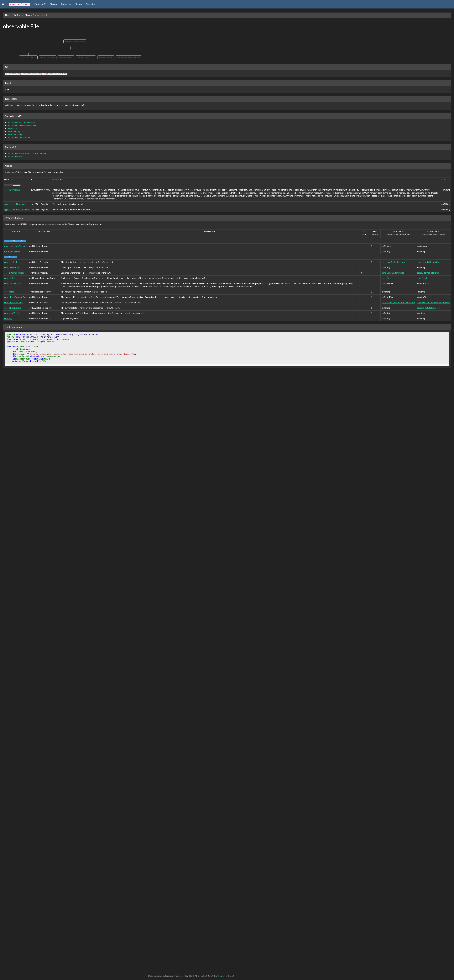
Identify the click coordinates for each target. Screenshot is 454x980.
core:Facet (387, 278)
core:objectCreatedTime (15, 297)
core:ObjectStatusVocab (428, 308)
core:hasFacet (11, 278)
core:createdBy (11, 262)
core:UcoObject (15, 131)
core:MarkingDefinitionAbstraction (398, 302)
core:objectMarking (13, 302)
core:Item (12, 129)
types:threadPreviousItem (16, 209)
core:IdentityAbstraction (393, 262)
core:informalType (13, 190)
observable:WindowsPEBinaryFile (129, 57)
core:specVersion (12, 313)
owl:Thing (16, 185)
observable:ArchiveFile (28, 57)
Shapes (78, 4)
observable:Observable (19, 137)
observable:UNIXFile (106, 57)
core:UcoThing (15, 134)
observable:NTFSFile (47, 57)
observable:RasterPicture (86, 57)
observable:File (77, 48)
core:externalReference (15, 273)
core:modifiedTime (13, 283)
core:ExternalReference (393, 273)
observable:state (12, 251)
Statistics (90, 4)
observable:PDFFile (66, 57)
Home (8, 15)
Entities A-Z (40, 4)
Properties (66, 4)
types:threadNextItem (14, 204)
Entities (17, 15)
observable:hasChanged (15, 246)
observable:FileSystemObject (75, 41)
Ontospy (223, 976)
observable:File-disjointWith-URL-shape (27, 153)
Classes (53, 4)
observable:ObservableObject (22, 126)
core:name (9, 292)
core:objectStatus (12, 308)
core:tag (8, 318)
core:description (12, 267)
